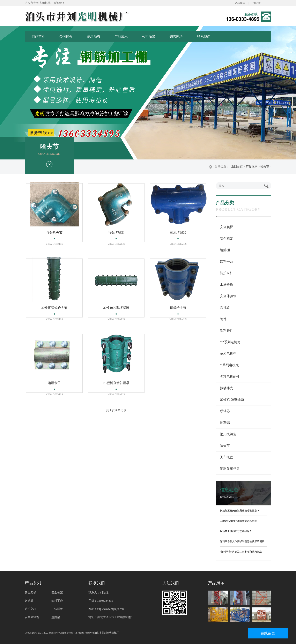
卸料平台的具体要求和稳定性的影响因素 (242, 541)
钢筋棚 (225, 250)
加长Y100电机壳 (232, 400)
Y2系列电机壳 (230, 342)
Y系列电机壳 (229, 365)
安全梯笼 (227, 238)
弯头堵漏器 (116, 233)
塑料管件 (227, 331)
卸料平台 (227, 261)
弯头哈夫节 (54, 233)
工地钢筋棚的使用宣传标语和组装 (238, 521)
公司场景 (149, 36)
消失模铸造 (228, 434)
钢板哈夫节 (178, 308)
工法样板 (227, 284)
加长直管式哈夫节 (54, 308)
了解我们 (257, 3)
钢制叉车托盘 (230, 469)
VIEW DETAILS (54, 244)
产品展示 (240, 3)
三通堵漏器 (178, 233)
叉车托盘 (227, 457)
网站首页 (38, 36)
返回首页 (237, 167)
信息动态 (94, 36)
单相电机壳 (228, 354)
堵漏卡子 (54, 383)
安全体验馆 (228, 296)
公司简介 (66, 36)
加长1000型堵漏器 (116, 308)
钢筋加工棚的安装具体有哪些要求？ (240, 511)
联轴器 (225, 411)
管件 (223, 319)
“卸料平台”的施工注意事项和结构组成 (241, 552)
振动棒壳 (227, 388)
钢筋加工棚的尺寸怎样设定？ (236, 531)
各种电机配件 (230, 377)
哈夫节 (265, 167)
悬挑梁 (225, 308)
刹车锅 (225, 423)
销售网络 (176, 36)
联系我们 (204, 36)
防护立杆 (227, 273)
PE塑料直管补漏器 (116, 383)
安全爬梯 (227, 227)
